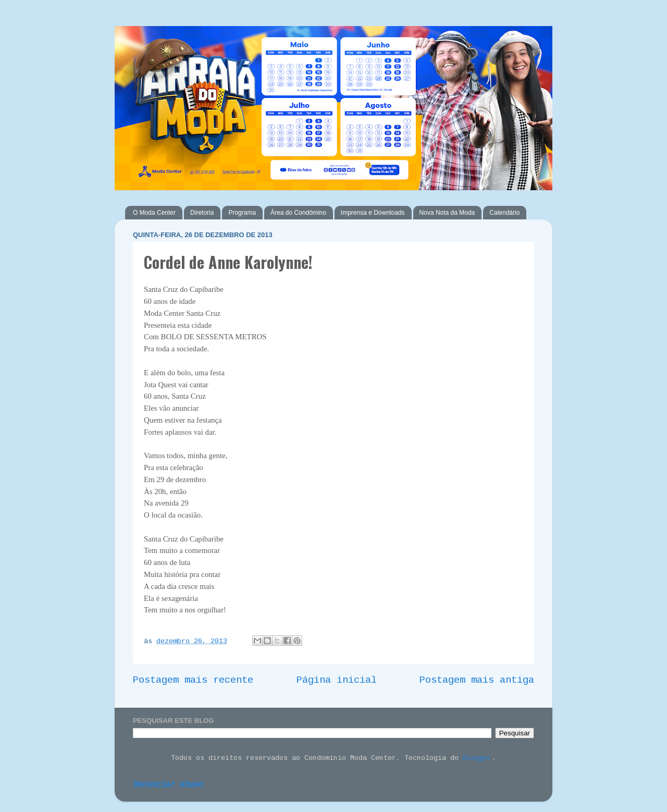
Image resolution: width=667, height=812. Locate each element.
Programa (242, 213)
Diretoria (202, 213)
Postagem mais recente (193, 681)
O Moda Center (154, 213)
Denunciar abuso (168, 785)
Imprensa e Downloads (373, 213)
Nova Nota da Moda (447, 213)
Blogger (477, 759)
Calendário (504, 213)
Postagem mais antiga (477, 681)
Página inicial (337, 681)
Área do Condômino (298, 213)
